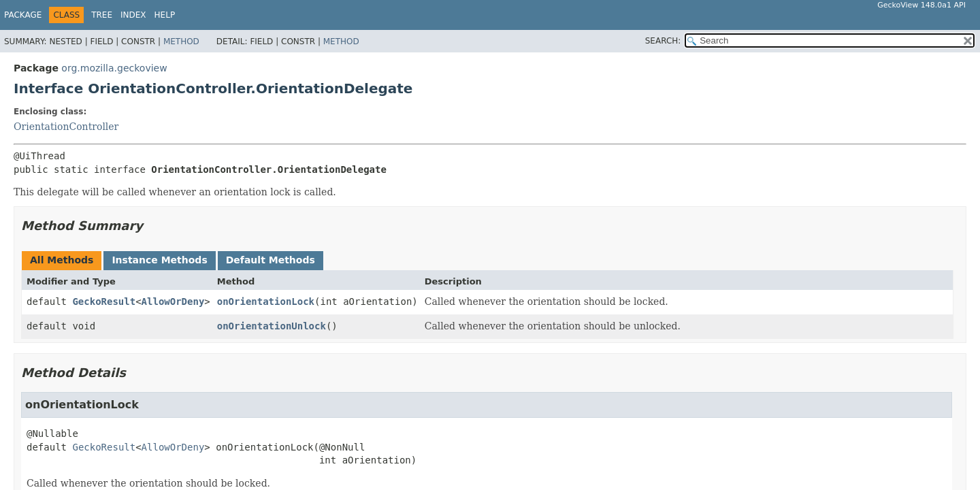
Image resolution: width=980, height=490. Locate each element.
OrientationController (66, 127)
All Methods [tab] (62, 260)
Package (23, 15)
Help (165, 15)
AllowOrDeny (173, 301)
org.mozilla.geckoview (114, 68)
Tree (102, 15)
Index (133, 15)
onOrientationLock (266, 301)
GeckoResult (104, 301)
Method (181, 42)
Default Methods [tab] (271, 260)
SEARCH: (663, 41)
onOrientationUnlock (272, 326)
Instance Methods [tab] (159, 260)
